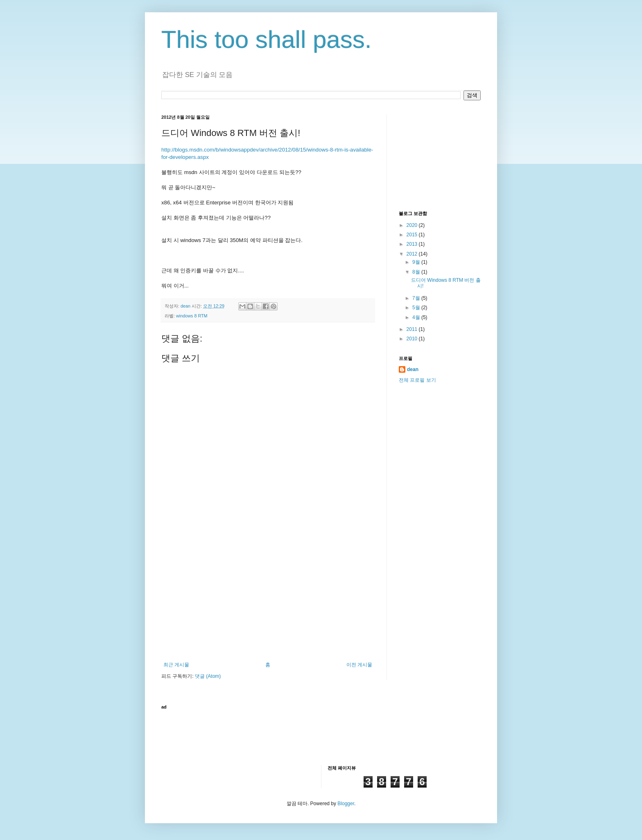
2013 (413, 244)
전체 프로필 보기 (417, 380)
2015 (413, 235)
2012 (413, 254)
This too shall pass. (267, 40)
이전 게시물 (359, 665)
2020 (413, 225)
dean (413, 369)
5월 (417, 308)
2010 (413, 339)
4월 (417, 317)
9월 (417, 262)
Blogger (346, 804)
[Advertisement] (268, 600)
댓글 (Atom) (208, 676)
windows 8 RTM (192, 316)
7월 (417, 298)
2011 (413, 329)
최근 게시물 (176, 665)
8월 (417, 272)
